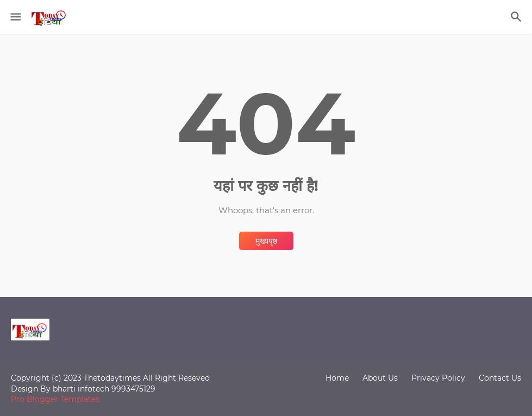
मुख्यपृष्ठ (266, 241)
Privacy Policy (438, 378)
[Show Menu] (15, 17)
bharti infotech (82, 389)
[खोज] (518, 17)
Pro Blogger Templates (55, 399)
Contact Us (500, 378)
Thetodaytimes (112, 378)
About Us (380, 378)
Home (337, 378)
